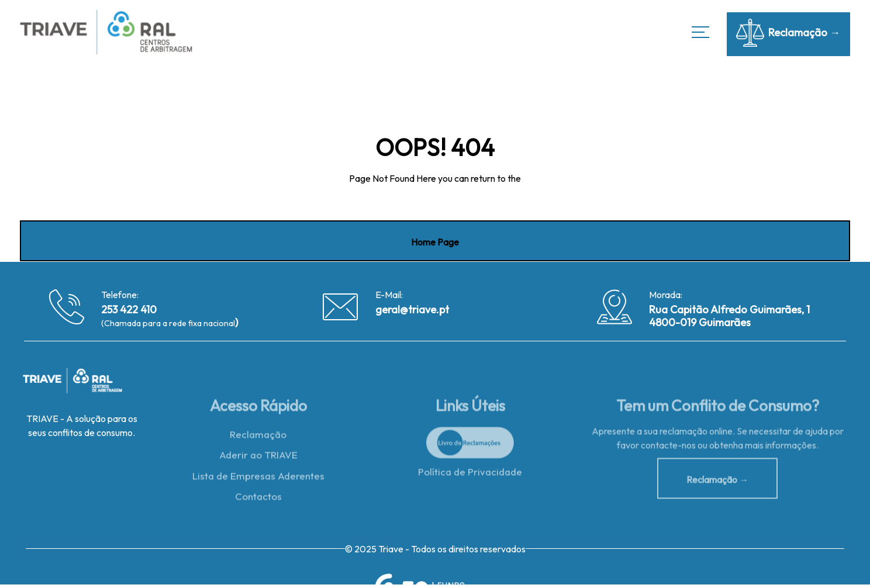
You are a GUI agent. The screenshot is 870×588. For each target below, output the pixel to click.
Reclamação (258, 436)
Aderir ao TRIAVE (258, 457)
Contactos (258, 499)
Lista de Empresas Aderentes (258, 478)
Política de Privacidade (470, 474)
